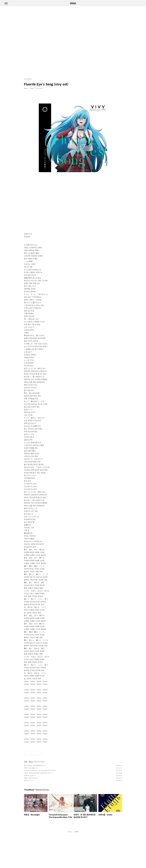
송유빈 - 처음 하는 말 (30, 810)
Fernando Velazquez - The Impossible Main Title (39, 802)
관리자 (76, 864)
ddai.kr (70, 864)
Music (31, 794)
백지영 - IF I (27, 812)
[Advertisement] (73, 761)
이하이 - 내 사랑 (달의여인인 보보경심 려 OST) (37, 805)
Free (26, 794)
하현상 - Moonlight (30, 800)
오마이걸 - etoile (29, 807)
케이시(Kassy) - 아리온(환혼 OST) (34, 797)
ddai (73, 3)
